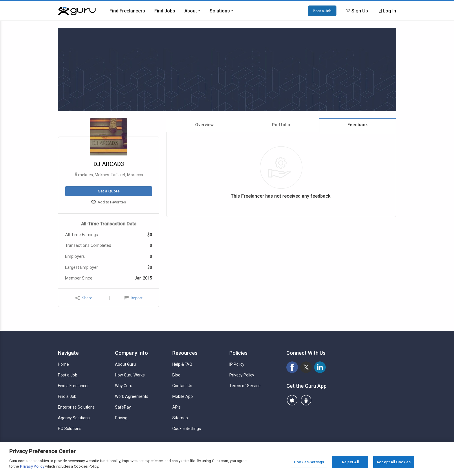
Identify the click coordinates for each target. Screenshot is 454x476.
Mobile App (183, 396)
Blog (176, 375)
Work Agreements (132, 396)
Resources (185, 353)
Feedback (358, 125)
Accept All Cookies (393, 462)
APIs (176, 407)
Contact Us (182, 386)
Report (133, 298)
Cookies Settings (309, 462)
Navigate (68, 353)
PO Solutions (70, 429)
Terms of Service (245, 386)
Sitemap (180, 418)
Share (84, 298)
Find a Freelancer (73, 386)
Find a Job (67, 396)
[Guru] (77, 11)
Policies (238, 353)
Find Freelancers (127, 11)
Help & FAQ (182, 364)
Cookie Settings (187, 429)
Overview (204, 125)
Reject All (350, 462)
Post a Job (322, 11)
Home (63, 364)
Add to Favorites (109, 203)
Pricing (121, 418)
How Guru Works (130, 375)
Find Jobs (165, 11)
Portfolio (281, 125)
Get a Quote (108, 191)
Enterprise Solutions (76, 407)
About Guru (125, 364)
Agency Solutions (74, 418)
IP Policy (237, 364)
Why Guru (124, 386)
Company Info (131, 353)
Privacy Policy (242, 375)
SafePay (123, 407)
